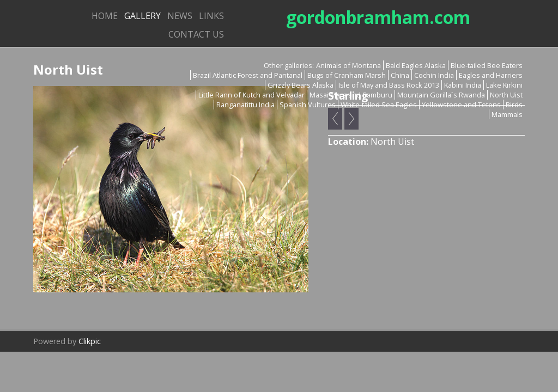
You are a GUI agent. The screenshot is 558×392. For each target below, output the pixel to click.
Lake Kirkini (504, 85)
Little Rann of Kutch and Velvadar (251, 95)
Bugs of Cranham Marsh (347, 75)
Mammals (507, 114)
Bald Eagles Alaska (416, 65)
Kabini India (463, 85)
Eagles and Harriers (491, 75)
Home (105, 16)
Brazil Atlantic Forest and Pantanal (248, 75)
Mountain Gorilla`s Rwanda (441, 95)
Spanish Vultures (308, 105)
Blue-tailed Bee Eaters (487, 65)
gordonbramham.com (378, 17)
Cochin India (434, 75)
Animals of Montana (348, 65)
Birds (514, 105)
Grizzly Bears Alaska (301, 85)
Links (211, 16)
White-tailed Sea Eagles (379, 105)
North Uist (506, 95)
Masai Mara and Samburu (351, 95)
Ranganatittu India (245, 105)
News (180, 16)
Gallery (142, 16)
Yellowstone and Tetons (461, 105)
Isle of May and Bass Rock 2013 (389, 85)
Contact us (196, 34)
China (400, 75)
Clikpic (90, 341)
